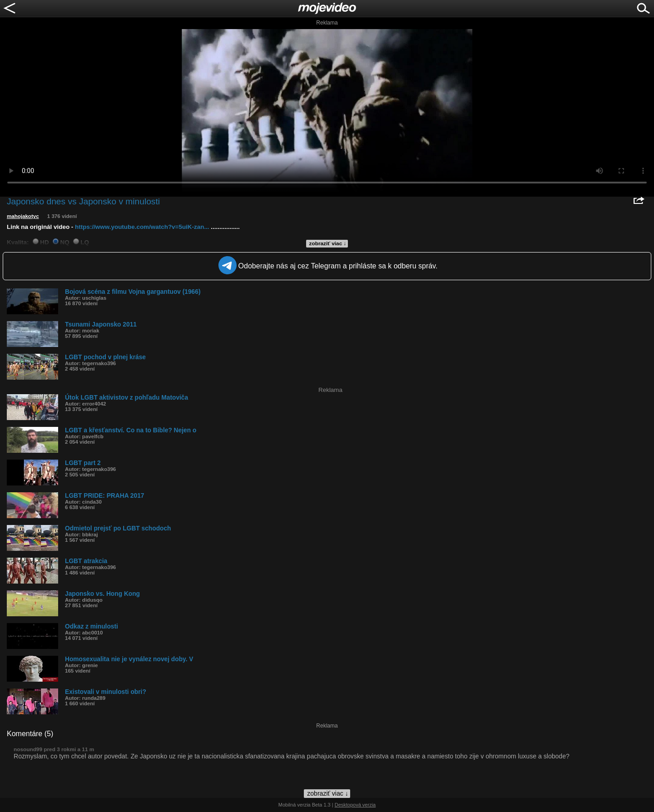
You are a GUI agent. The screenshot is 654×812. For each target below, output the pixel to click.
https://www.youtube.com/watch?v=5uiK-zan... (142, 227)
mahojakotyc (23, 216)
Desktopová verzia (355, 805)
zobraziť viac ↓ (328, 243)
